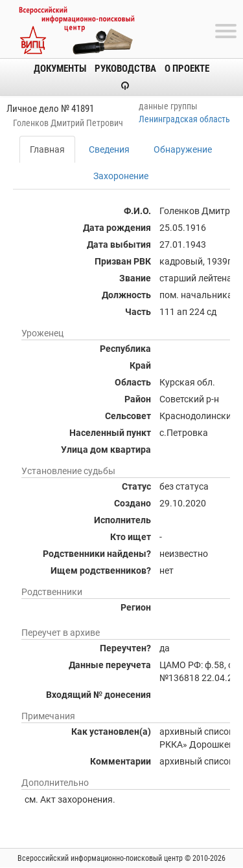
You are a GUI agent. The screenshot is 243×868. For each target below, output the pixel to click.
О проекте (187, 69)
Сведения (109, 149)
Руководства (125, 69)
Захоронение (121, 176)
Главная (47, 149)
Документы (60, 69)
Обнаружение (183, 149)
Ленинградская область (184, 119)
